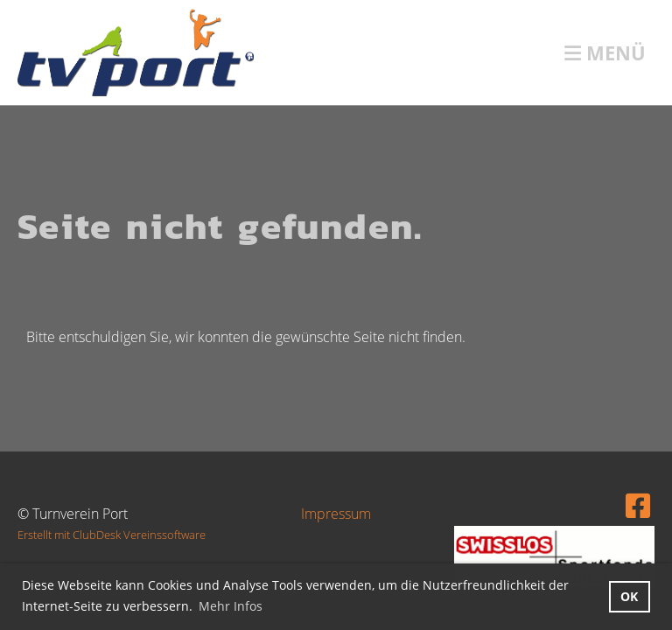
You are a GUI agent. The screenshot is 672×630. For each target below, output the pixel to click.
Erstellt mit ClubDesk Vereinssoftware (112, 535)
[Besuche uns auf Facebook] (638, 505)
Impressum (336, 514)
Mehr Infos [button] (231, 606)
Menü (605, 52)
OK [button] (629, 596)
